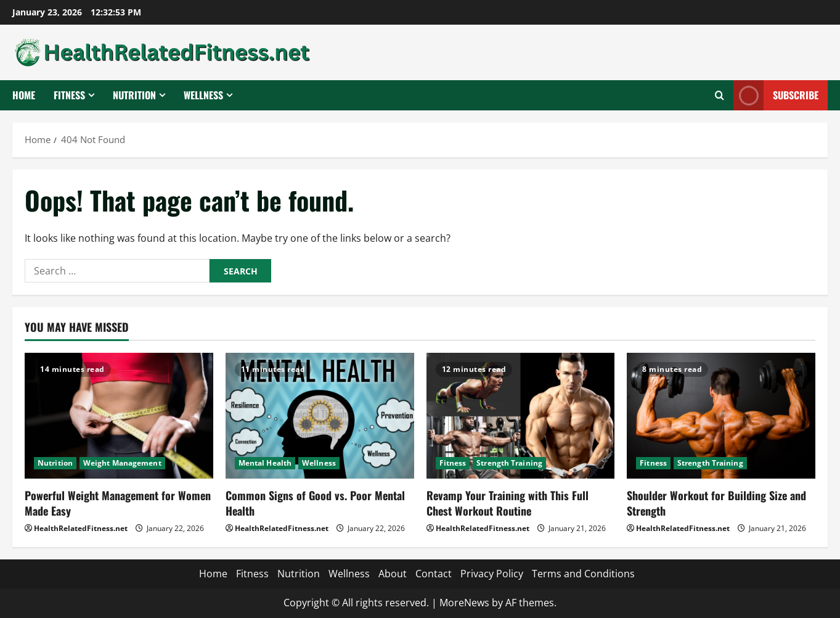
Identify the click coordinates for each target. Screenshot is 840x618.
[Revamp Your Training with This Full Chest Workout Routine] (521, 416)
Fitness (69, 95)
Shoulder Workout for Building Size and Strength (716, 503)
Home (24, 95)
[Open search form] (720, 95)
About (393, 574)
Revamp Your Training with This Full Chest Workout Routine (508, 503)
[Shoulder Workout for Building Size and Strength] (721, 416)
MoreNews (464, 603)
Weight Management (122, 463)
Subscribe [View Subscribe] (776, 95)
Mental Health (265, 463)
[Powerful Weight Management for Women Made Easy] (119, 416)
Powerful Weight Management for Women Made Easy (118, 503)
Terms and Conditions (583, 574)
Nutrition (134, 95)
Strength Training (509, 463)
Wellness (203, 95)
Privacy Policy (492, 574)
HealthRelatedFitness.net (81, 528)
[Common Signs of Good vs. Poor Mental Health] (320, 416)
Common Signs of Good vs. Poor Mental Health (315, 503)
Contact (434, 574)
